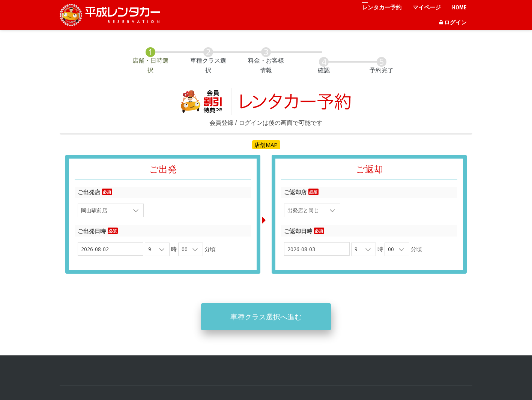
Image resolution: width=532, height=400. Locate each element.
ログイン (453, 22)
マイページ (427, 7)
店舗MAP (266, 138)
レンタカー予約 (382, 7)
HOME (459, 7)
